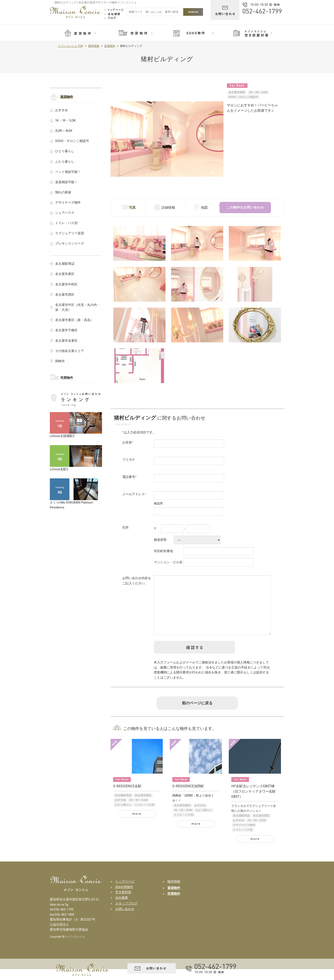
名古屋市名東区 (66, 341)
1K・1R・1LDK (258, 92)
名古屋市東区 (65, 274)
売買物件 (67, 378)
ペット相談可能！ (68, 172)
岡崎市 (60, 361)
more (137, 825)
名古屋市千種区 (66, 330)
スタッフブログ (126, 914)
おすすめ (120, 811)
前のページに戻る (197, 714)
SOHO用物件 (124, 898)
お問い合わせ (125, 920)
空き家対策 (123, 903)
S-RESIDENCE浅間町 (188, 797)
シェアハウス (65, 213)
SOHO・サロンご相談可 (243, 97)
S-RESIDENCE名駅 (127, 797)
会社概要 (122, 909)
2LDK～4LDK (64, 131)
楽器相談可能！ (66, 182)
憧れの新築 (63, 192)
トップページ (125, 892)
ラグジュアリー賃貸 (70, 233)
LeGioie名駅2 (59, 469)
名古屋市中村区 (66, 284)
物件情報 (94, 46)
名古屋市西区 (237, 92)
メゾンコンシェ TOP (71, 46)
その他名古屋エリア (70, 351)
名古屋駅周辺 (123, 806)
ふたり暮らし (65, 162)
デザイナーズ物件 (244, 836)
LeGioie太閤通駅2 (62, 436)
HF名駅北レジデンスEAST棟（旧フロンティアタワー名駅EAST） (253, 802)
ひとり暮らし (123, 816)
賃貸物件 (110, 46)
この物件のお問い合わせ (245, 207)
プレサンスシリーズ (70, 243)
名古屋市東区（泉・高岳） (74, 320)
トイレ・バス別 (145, 816)
